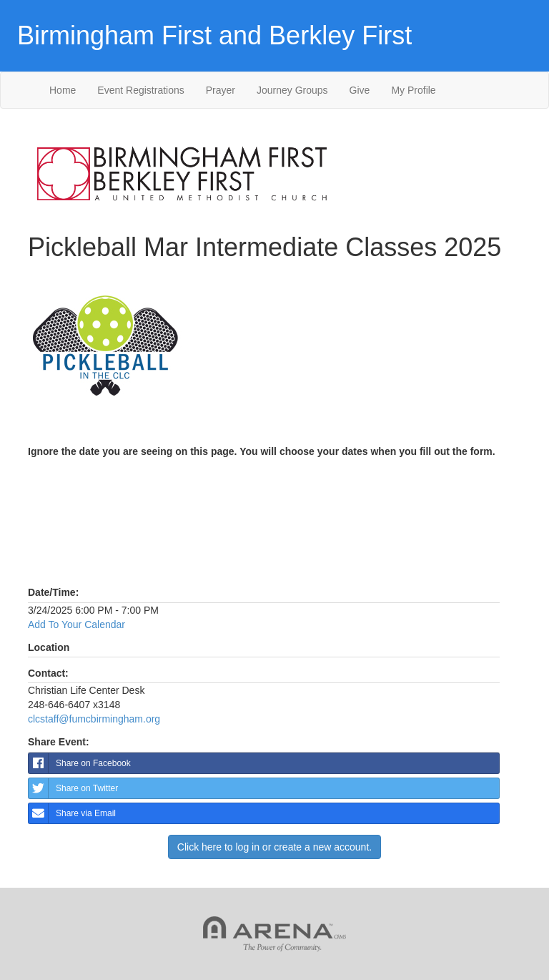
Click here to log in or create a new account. (274, 847)
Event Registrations (140, 90)
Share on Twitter (73, 788)
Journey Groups (292, 90)
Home (63, 90)
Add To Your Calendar (76, 624)
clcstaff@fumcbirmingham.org (94, 719)
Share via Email (72, 813)
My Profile (413, 90)
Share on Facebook (80, 763)
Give (360, 90)
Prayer (221, 90)
